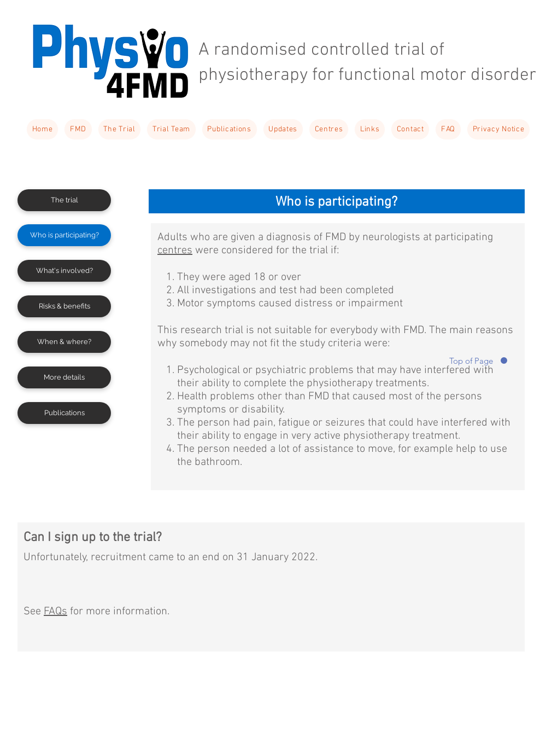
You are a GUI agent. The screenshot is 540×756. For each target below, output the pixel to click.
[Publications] (64, 413)
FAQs (55, 612)
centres (175, 251)
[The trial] (64, 200)
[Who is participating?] (64, 235)
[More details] (64, 377)
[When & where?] (64, 342)
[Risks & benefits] (64, 306)
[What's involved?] (64, 271)
